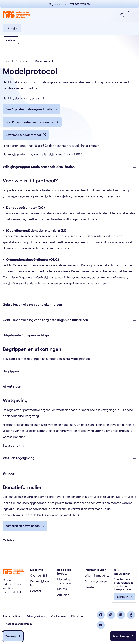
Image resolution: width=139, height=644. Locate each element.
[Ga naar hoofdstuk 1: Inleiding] (12, 28)
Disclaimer (78, 616)
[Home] (16, 15)
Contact (36, 591)
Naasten (90, 587)
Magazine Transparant (65, 581)
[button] (11, 46)
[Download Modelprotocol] (26, 140)
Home (6, 66)
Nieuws (62, 589)
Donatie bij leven (96, 581)
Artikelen (63, 595)
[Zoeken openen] (13, 636)
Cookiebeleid (59, 616)
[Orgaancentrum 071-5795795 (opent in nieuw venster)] (69, 4)
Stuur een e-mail (14, 451)
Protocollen (22, 66)
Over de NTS (39, 575)
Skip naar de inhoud (0, 0)
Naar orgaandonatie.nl (19, 624)
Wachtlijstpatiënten (98, 575)
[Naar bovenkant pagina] (123, 636)
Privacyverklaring (37, 616)
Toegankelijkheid (13, 616)
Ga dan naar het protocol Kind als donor (72, 151)
